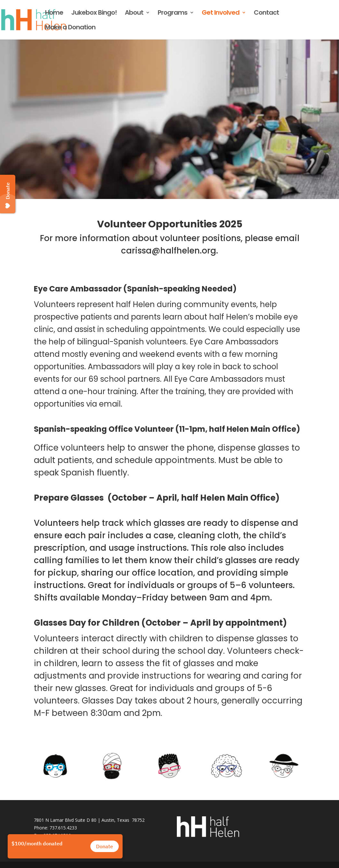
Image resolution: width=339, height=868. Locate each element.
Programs (173, 14)
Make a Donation (70, 28)
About (134, 14)
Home (54, 14)
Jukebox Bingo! (94, 14)
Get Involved (221, 14)
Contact (266, 14)
